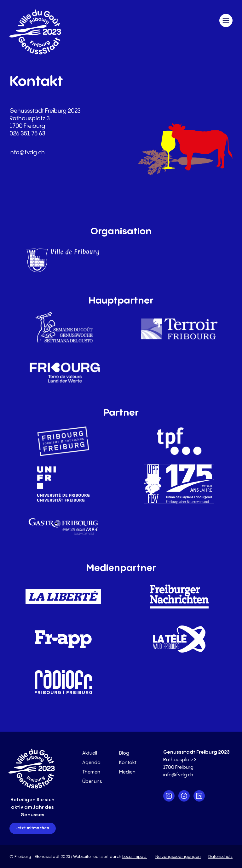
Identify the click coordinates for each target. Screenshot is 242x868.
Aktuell (90, 753)
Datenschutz (220, 857)
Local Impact (135, 857)
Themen (91, 772)
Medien (127, 772)
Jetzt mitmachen (32, 828)
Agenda (91, 763)
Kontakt (128, 763)
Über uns (92, 782)
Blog (124, 753)
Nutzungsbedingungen (178, 857)
